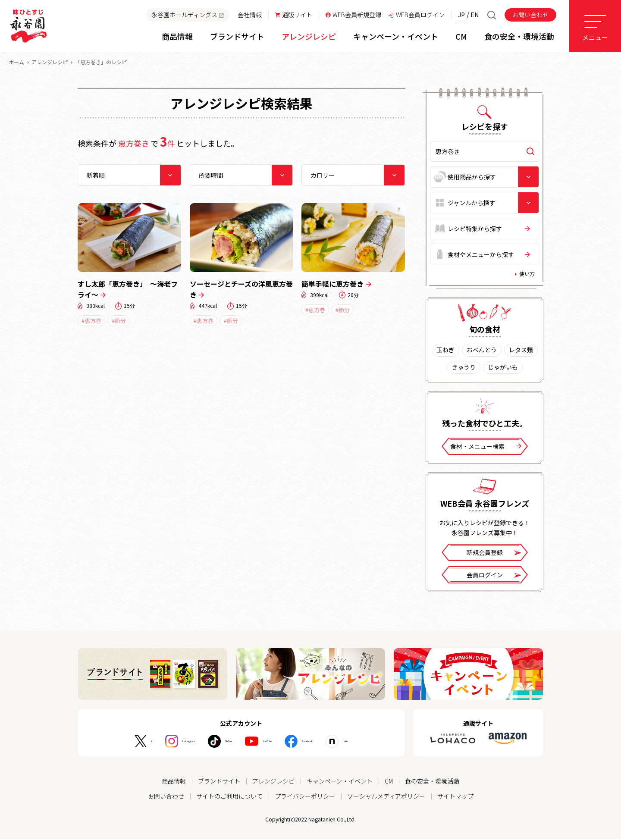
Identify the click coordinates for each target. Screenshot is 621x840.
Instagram (162, 743)
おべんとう (482, 352)
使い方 (527, 275)
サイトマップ (455, 797)
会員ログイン (494, 577)
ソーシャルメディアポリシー (386, 797)
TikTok (218, 743)
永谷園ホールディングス (188, 15)
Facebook (328, 743)
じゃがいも (503, 369)
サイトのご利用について (229, 797)
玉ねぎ (445, 352)
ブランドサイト (219, 783)
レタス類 (521, 352)
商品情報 (174, 783)
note (379, 743)
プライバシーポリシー (305, 797)
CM (389, 783)
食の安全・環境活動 (432, 783)
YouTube (271, 743)
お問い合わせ (530, 15)
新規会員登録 (494, 555)
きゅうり (464, 369)
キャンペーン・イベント (340, 783)
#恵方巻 (91, 322)
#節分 (119, 322)
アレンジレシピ (50, 64)
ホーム (16, 64)
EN (475, 15)
